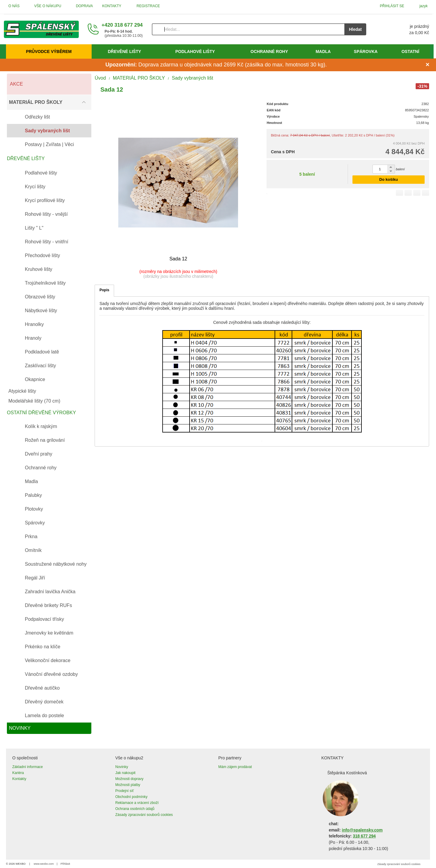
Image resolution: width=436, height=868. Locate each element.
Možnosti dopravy (129, 779)
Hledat (355, 29)
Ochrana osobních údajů (135, 809)
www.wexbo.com (44, 864)
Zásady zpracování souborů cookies (144, 815)
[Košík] (404, 29)
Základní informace (28, 767)
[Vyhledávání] (248, 29)
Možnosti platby (128, 785)
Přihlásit (65, 864)
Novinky (122, 767)
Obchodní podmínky (131, 797)
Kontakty (19, 779)
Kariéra (18, 773)
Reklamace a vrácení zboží (137, 803)
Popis (104, 290)
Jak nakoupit (125, 773)
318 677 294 (364, 836)
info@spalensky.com (362, 830)
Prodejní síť (125, 791)
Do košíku (389, 179)
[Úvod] (41, 29)
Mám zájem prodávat (235, 767)
